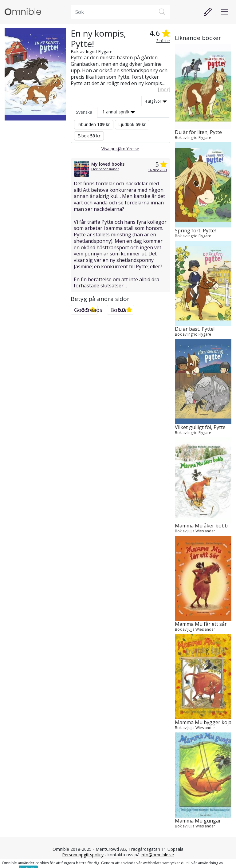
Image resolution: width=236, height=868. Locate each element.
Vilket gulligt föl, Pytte (200, 427)
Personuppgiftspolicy (83, 855)
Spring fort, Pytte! (195, 231)
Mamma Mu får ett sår (201, 624)
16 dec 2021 (158, 170)
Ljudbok (132, 124)
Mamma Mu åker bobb (201, 526)
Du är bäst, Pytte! (195, 329)
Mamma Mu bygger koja (203, 722)
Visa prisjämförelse (120, 149)
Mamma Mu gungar (198, 821)
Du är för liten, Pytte (198, 132)
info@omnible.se (157, 855)
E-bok (89, 136)
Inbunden (94, 124)
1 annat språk (119, 112)
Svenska (84, 112)
